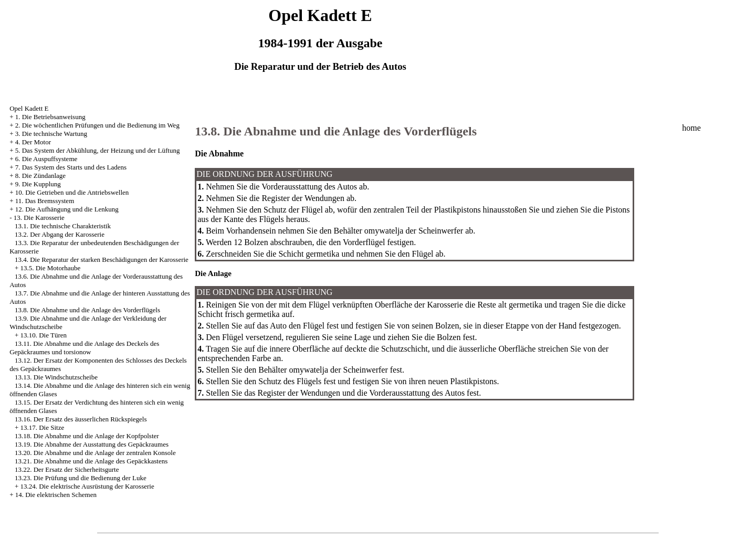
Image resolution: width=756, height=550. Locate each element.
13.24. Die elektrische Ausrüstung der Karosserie (87, 486)
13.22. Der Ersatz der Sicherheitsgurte (67, 469)
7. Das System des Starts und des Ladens (71, 167)
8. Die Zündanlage (40, 176)
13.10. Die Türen (43, 335)
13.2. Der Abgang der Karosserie (60, 234)
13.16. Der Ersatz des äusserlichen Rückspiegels (81, 419)
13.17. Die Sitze (42, 427)
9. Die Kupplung (38, 184)
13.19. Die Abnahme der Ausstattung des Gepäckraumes (92, 444)
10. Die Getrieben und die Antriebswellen (72, 192)
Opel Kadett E (29, 108)
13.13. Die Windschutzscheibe (56, 377)
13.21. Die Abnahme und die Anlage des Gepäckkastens (91, 461)
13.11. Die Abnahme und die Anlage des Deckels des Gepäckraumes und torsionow (84, 348)
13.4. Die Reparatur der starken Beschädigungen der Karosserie (102, 260)
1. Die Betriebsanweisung (50, 117)
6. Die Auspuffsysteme (46, 159)
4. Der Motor (33, 142)
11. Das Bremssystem (45, 201)
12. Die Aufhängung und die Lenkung (67, 209)
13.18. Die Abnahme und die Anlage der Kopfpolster (87, 436)
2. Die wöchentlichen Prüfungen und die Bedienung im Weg (97, 125)
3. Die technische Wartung (51, 134)
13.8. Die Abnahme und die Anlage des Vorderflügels (87, 310)
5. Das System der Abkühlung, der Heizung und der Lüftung (98, 150)
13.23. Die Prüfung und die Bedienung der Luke (81, 478)
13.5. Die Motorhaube (50, 268)
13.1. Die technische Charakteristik (63, 226)
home (691, 128)
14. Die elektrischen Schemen (56, 495)
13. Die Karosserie (39, 218)
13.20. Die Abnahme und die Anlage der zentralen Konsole (95, 453)
